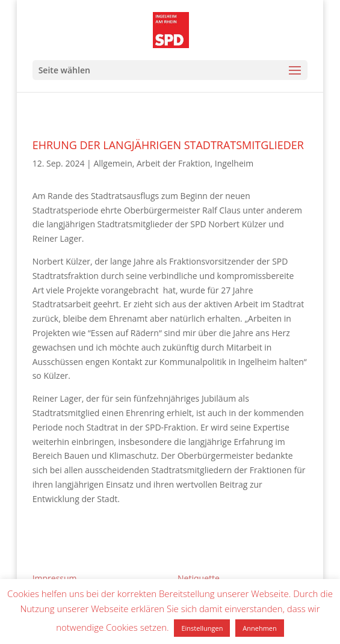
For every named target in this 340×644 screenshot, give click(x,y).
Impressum (55, 578)
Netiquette (199, 578)
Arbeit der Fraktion (174, 163)
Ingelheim (234, 163)
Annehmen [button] (259, 628)
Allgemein (113, 163)
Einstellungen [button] (202, 628)
